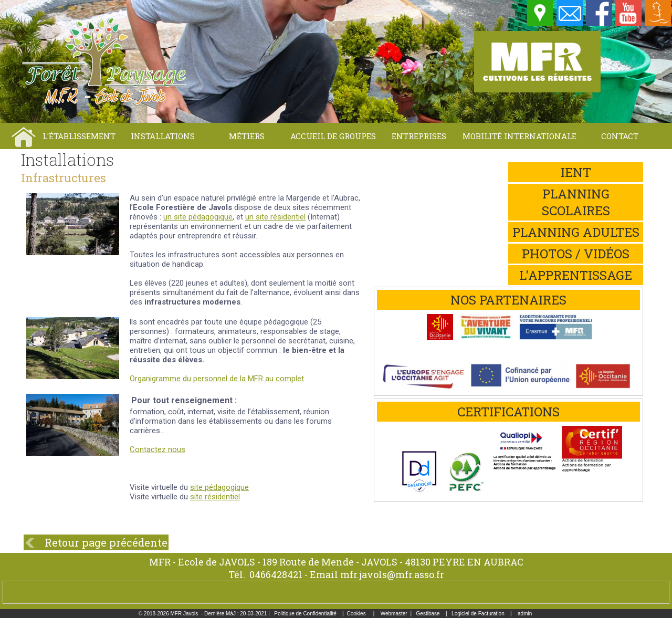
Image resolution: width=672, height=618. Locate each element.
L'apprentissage (576, 275)
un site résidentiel (275, 217)
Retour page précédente (106, 542)
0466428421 (276, 574)
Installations (163, 136)
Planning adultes (576, 232)
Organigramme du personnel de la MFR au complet (217, 379)
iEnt (576, 172)
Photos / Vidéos (576, 254)
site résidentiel (215, 497)
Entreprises (419, 136)
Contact (620, 136)
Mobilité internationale (519, 136)
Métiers (247, 136)
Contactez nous (157, 449)
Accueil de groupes (333, 136)
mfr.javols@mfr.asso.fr (392, 574)
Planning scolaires (576, 202)
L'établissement (79, 136)
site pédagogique (219, 487)
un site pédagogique (198, 217)
